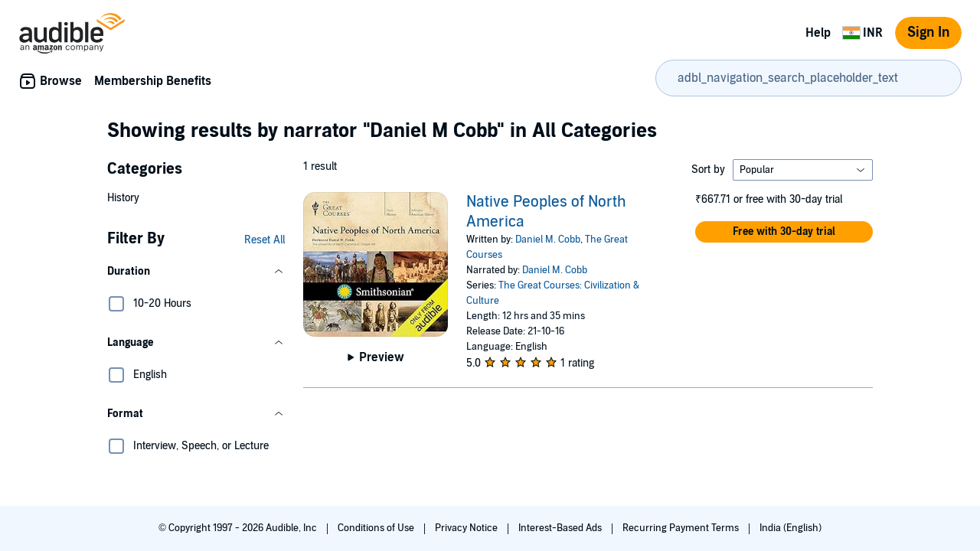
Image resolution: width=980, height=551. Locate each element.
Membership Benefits (153, 81)
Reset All (265, 240)
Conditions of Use (377, 528)
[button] (196, 272)
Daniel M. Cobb (548, 240)
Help (818, 33)
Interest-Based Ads (561, 528)
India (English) (791, 528)
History (123, 198)
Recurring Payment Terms (682, 528)
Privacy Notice (467, 528)
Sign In (928, 33)
